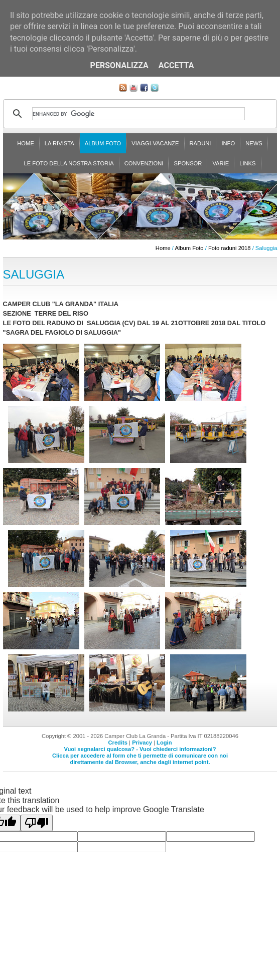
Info (228, 143)
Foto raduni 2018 (230, 248)
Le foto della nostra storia (68, 163)
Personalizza (119, 65)
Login (164, 743)
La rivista (59, 143)
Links (247, 163)
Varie (221, 163)
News (254, 143)
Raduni (200, 143)
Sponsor (188, 163)
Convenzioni (144, 163)
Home (26, 143)
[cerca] (139, 114)
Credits (118, 743)
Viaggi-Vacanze (155, 143)
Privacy (142, 743)
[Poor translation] (37, 823)
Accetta (176, 65)
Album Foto (103, 143)
